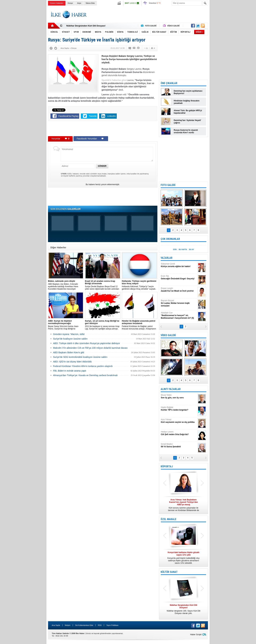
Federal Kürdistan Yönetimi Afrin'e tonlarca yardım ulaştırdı (83, 366)
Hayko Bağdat (179, 409)
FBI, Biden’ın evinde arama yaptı (70, 371)
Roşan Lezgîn (179, 290)
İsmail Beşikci (179, 445)
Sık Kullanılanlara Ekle (84, 625)
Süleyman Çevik (179, 265)
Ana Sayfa (56, 625)
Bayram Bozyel (179, 303)
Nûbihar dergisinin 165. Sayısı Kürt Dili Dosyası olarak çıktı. (184, 609)
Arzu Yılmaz (179, 421)
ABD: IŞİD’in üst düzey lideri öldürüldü (72, 362)
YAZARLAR (167, 258)
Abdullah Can (179, 315)
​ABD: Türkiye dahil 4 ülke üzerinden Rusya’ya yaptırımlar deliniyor (87, 343)
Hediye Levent (179, 433)
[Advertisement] (224, 57)
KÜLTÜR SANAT (169, 572)
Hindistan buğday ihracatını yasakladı (187, 102)
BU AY (192, 250)
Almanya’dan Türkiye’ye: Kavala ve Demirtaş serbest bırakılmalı (85, 375)
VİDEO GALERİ (168, 335)
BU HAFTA (183, 250)
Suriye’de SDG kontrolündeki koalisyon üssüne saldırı (80, 357)
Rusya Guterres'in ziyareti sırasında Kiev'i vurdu (186, 131)
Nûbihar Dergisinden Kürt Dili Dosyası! (86, 26)
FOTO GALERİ (168, 185)
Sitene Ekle (90, 3)
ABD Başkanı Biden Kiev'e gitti (69, 352)
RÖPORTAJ (167, 466)
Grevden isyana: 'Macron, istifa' (69, 334)
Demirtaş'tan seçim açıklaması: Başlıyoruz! (188, 92)
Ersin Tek (179, 277)
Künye (70, 3)
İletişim (68, 625)
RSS (100, 625)
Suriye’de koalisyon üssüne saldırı (70, 339)
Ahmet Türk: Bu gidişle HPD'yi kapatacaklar (188, 112)
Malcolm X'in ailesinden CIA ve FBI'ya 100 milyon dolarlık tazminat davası (90, 348)
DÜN (175, 250)
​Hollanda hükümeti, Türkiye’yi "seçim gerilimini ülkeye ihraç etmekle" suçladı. (140, 285)
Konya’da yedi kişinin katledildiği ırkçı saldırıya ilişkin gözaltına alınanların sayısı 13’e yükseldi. (184, 558)
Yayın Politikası (112, 625)
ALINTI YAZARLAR (171, 389)
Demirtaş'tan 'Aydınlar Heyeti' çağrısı (187, 122)
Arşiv (79, 3)
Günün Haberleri (57, 3)
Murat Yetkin (179, 396)
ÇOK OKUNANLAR (170, 239)
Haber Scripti (196, 635)
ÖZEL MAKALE (168, 519)
